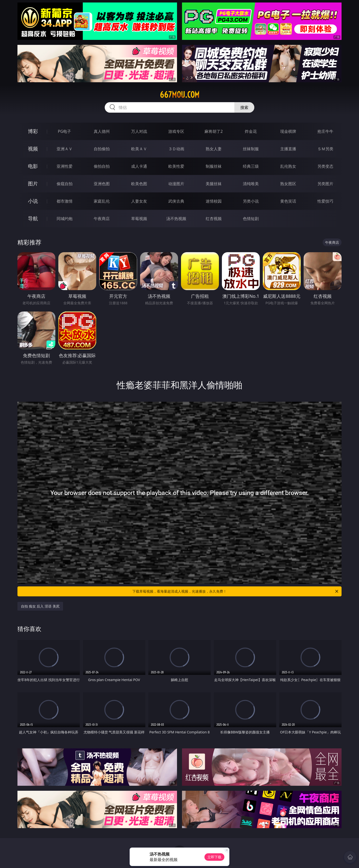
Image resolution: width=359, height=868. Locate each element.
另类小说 (251, 201)
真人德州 (102, 131)
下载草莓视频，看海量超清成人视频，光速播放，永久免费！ (236, 591)
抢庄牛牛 (325, 131)
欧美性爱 (176, 166)
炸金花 (251, 131)
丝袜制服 (251, 149)
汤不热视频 (176, 219)
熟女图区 (288, 184)
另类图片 (325, 184)
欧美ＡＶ (139, 149)
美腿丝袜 (214, 184)
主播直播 (288, 149)
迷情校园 (214, 201)
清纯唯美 (251, 184)
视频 (33, 149)
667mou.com (180, 95)
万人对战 (139, 131)
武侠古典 (176, 201)
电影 (33, 166)
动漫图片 (176, 184)
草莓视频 (139, 219)
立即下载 (214, 857)
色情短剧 (251, 219)
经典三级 (251, 166)
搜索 (244, 107)
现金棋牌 (288, 131)
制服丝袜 (214, 166)
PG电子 (64, 131)
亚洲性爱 (65, 166)
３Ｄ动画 (176, 149)
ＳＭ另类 (325, 149)
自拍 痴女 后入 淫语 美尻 (40, 606)
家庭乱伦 (102, 201)
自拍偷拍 (102, 149)
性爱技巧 (325, 201)
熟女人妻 (214, 149)
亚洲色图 (102, 184)
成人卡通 (139, 166)
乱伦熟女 (288, 166)
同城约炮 (65, 219)
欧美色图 (139, 184)
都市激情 (65, 201)
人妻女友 (139, 201)
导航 (33, 218)
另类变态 (325, 166)
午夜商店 (102, 219)
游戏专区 (176, 131)
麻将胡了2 (214, 131)
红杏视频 (214, 219)
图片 (33, 184)
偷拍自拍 (102, 166)
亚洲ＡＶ (65, 149)
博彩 (33, 131)
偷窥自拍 (65, 184)
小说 (33, 201)
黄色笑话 (288, 201)
